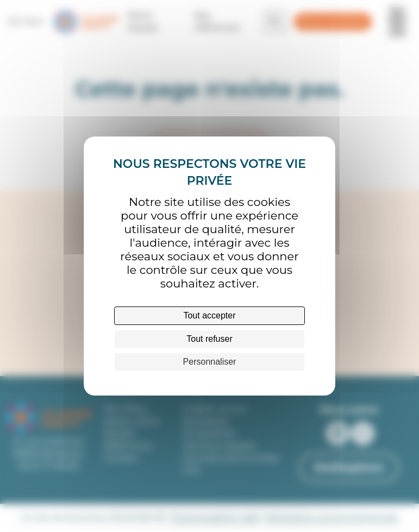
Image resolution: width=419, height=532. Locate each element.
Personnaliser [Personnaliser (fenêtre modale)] (210, 362)
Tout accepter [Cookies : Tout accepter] (209, 315)
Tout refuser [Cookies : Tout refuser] (209, 339)
